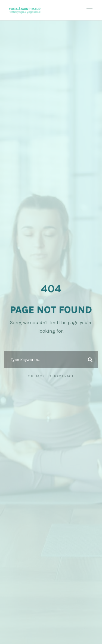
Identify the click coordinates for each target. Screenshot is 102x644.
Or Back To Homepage (51, 376)
